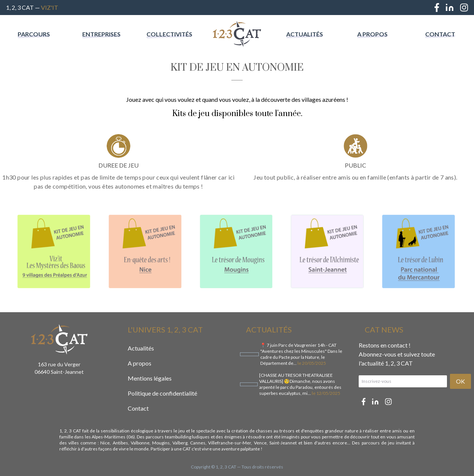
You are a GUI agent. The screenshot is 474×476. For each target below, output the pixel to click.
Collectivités (169, 34)
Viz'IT (50, 7)
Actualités (305, 34)
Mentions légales (150, 378)
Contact (440, 34)
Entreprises (101, 34)
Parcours (34, 34)
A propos (372, 34)
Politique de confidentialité (162, 393)
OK (460, 381)
